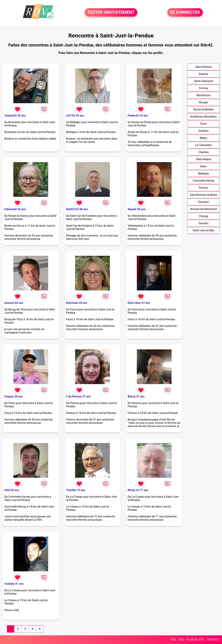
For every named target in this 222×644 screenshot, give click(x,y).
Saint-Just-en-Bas (203, 230)
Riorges (204, 102)
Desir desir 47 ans (139, 303)
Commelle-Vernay (204, 181)
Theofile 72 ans (76, 490)
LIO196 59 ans (75, 116)
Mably (203, 138)
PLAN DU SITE (196, 640)
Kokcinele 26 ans (77, 303)
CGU (181, 640)
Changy (203, 216)
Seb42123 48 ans (77, 209)
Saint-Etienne (203, 67)
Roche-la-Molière (203, 110)
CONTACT (213, 640)
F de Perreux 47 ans (78, 396)
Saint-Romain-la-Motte (203, 195)
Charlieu (203, 152)
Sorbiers (203, 131)
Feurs (204, 124)
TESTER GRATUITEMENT (111, 12)
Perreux (203, 188)
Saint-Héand (203, 159)
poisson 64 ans (14, 303)
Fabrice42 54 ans (15, 209)
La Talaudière (203, 145)
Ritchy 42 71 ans (138, 490)
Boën (203, 166)
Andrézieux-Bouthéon (204, 117)
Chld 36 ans (12, 490)
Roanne (204, 74)
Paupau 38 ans (14, 396)
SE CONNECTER (185, 12)
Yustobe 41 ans (14, 584)
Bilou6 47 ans (136, 396)
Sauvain (203, 223)
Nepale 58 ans (136, 209)
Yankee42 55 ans (15, 116)
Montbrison (204, 95)
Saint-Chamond (204, 81)
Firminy (203, 88)
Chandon (204, 202)
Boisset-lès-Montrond (203, 209)
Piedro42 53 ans (138, 116)
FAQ (173, 640)
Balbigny (203, 173)
